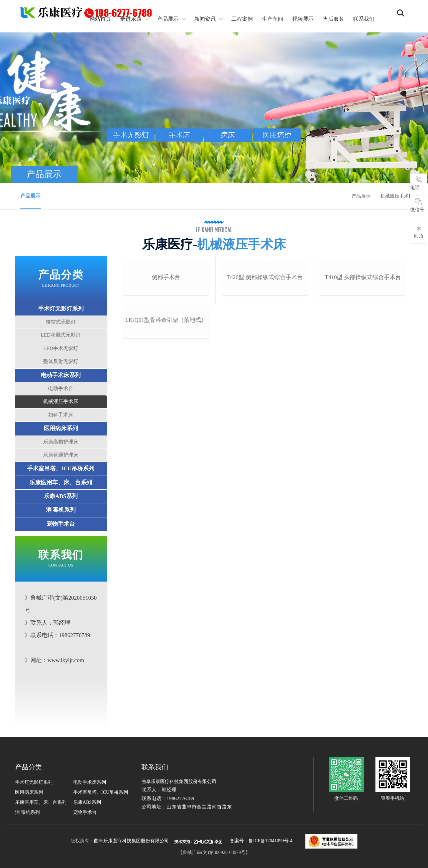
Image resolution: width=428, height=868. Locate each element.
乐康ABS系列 (61, 497)
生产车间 (273, 19)
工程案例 (242, 19)
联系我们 (364, 19)
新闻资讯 (205, 19)
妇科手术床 (62, 416)
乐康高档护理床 (62, 443)
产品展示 (168, 19)
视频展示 (303, 19)
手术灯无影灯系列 (62, 310)
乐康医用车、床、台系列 (62, 483)
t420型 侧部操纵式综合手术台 (264, 339)
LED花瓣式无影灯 (61, 336)
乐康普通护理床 (62, 456)
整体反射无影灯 (62, 363)
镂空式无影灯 (62, 323)
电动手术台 (62, 389)
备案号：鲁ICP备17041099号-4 (261, 842)
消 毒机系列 (61, 511)
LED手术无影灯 (62, 349)
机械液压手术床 (62, 403)
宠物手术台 (62, 525)
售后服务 (333, 19)
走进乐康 (131, 19)
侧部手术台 (166, 339)
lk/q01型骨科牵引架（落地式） (166, 442)
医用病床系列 (62, 430)
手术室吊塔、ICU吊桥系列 (61, 470)
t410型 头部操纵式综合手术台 (362, 339)
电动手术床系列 (62, 376)
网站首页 (100, 19)
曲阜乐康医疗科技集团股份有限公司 (131, 842)
